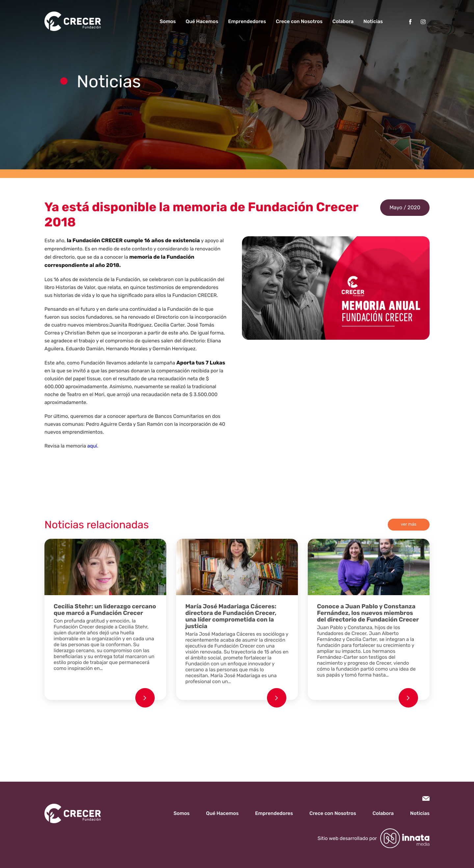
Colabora (343, 21)
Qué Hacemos (202, 21)
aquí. (93, 446)
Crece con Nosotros (299, 21)
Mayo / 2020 (405, 207)
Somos (168, 21)
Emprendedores (247, 21)
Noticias (373, 21)
